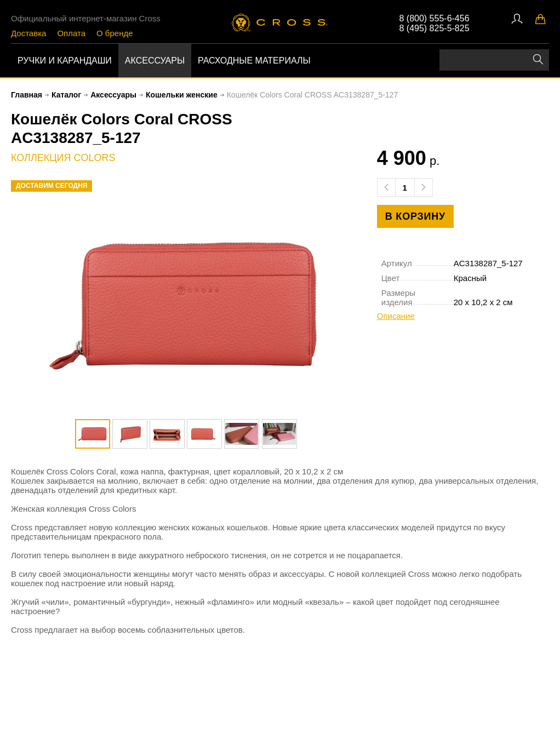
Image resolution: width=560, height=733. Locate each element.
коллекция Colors (63, 158)
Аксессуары (155, 61)
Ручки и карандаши (65, 61)
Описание (396, 316)
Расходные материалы (254, 61)
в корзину (415, 216)
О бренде (115, 33)
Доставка (28, 33)
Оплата (71, 33)
